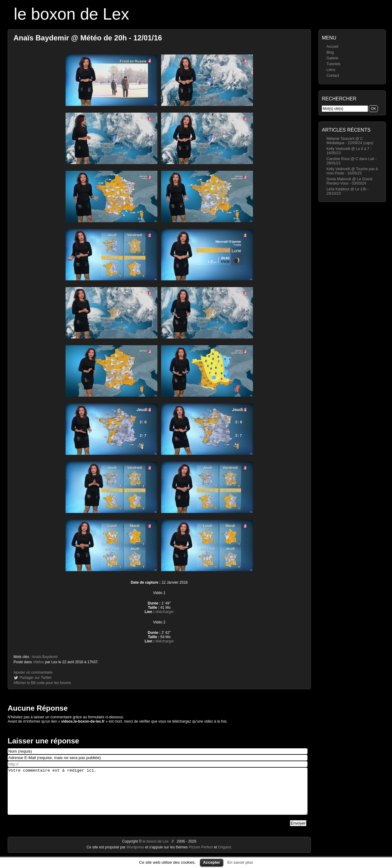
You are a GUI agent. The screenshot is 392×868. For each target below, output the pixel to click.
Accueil (332, 47)
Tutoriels (334, 64)
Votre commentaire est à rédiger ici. (158, 796)
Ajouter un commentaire (33, 672)
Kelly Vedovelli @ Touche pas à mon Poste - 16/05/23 (352, 171)
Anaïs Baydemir (45, 657)
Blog (330, 52)
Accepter (212, 862)
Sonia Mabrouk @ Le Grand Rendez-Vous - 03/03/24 (349, 181)
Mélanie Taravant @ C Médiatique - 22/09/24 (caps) (350, 141)
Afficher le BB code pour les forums (42, 683)
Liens (331, 70)
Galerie (332, 58)
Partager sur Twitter (36, 678)
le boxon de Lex (72, 14)
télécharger (165, 612)
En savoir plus (240, 862)
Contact (333, 76)
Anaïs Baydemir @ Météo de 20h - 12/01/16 (88, 38)
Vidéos (38, 662)
